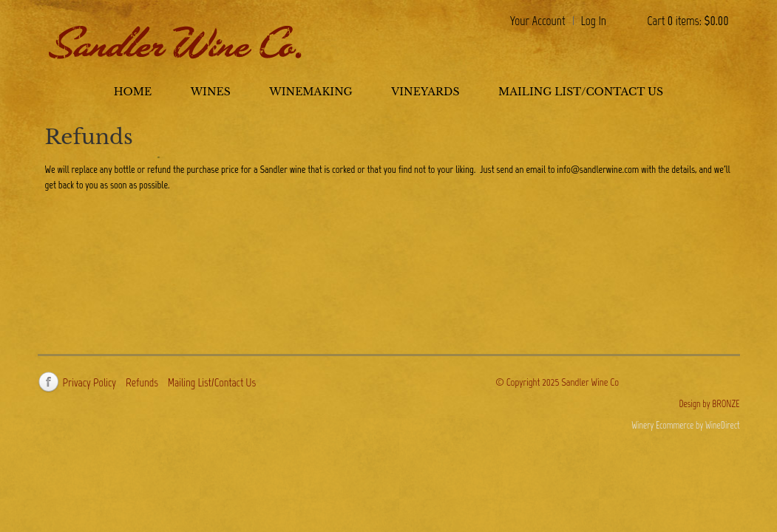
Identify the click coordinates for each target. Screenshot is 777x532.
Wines (211, 92)
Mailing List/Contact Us (581, 92)
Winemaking (311, 92)
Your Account (538, 21)
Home (133, 92)
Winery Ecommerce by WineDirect (685, 425)
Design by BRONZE (709, 404)
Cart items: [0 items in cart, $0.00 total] (688, 21)
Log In (594, 21)
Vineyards (425, 92)
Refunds (142, 382)
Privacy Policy (90, 382)
